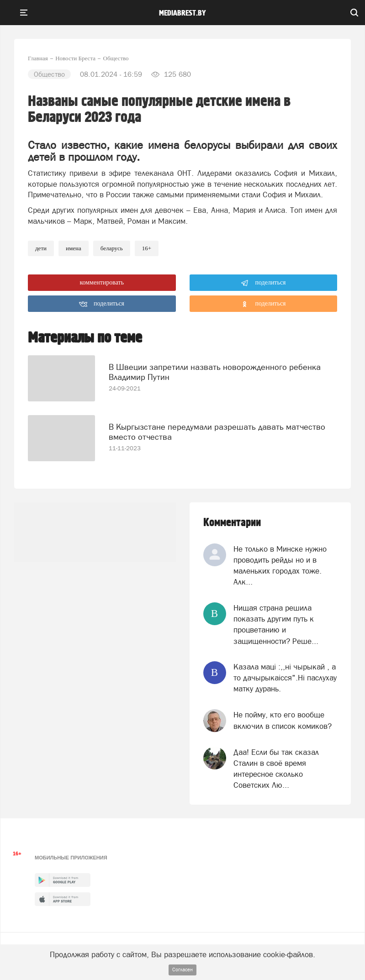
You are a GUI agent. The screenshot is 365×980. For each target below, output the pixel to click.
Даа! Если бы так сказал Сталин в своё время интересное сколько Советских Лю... (276, 769)
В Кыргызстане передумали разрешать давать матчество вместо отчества (217, 432)
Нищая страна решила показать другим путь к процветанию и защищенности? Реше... (276, 624)
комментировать (102, 282)
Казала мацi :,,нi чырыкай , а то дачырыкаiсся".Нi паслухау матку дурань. (285, 678)
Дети (41, 248)
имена (74, 248)
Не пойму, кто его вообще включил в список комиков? (283, 720)
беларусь (112, 248)
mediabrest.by (182, 13)
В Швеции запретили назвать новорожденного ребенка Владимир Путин (215, 372)
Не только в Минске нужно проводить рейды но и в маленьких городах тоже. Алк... (280, 566)
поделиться (263, 283)
